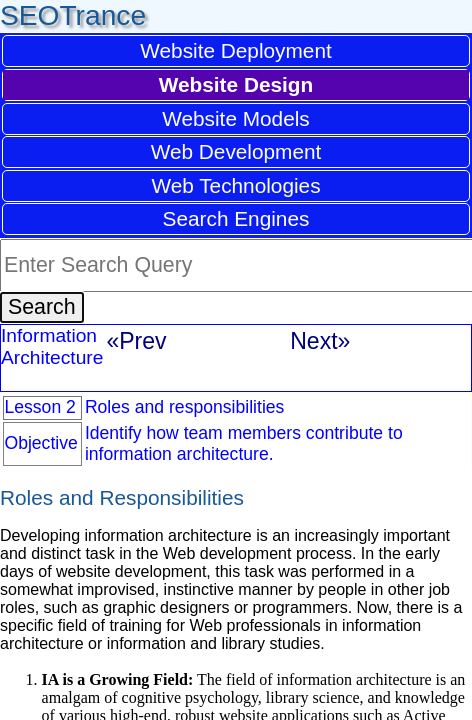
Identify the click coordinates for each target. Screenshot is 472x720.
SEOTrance (73, 15)
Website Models (236, 118)
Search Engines (236, 218)
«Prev (136, 341)
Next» (320, 341)
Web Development (236, 151)
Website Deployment (236, 50)
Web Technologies (235, 185)
